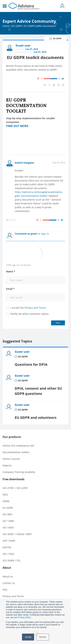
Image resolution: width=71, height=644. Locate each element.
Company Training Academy (19, 472)
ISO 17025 (8, 554)
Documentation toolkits (16, 452)
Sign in (45, 234)
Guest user (22, 352)
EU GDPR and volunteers (36, 418)
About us (8, 576)
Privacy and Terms (35, 308)
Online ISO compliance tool (18, 446)
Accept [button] (28, 637)
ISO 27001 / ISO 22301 (15, 488)
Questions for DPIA (31, 364)
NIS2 (5, 495)
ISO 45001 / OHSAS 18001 (17, 534)
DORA (6, 501)
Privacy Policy (24, 617)
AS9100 (7, 547)
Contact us (9, 583)
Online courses (11, 459)
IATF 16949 (9, 541)
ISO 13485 (8, 521)
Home (6, 26)
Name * (11, 272)
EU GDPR (17, 26)
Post (58, 323)
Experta (7, 465)
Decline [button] (43, 637)
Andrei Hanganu (24, 163)
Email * (10, 289)
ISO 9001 (8, 514)
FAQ (5, 590)
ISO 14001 (8, 528)
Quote (11, 220)
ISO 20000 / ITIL (12, 560)
